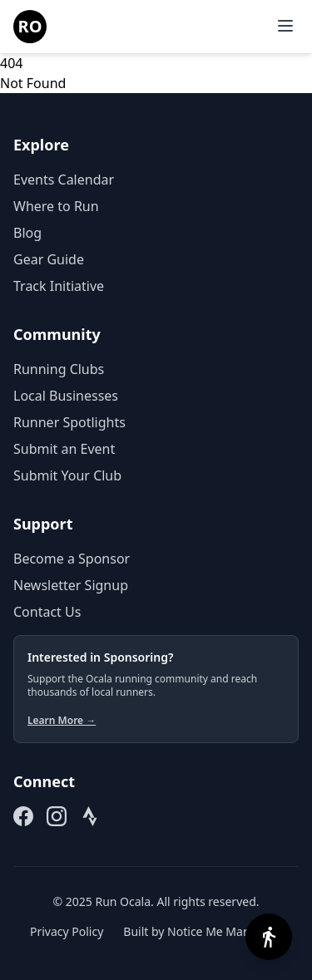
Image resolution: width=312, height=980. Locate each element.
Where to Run (56, 206)
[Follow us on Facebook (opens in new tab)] (23, 816)
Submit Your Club (67, 475)
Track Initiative (59, 286)
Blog (27, 233)
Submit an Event (64, 449)
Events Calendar (64, 180)
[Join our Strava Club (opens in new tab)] (90, 816)
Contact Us (47, 612)
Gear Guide (49, 259)
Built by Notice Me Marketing (203, 931)
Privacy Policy (67, 931)
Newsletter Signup (71, 585)
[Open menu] (285, 26)
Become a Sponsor (72, 559)
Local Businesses (66, 396)
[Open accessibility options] (269, 937)
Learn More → (62, 720)
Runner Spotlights (69, 422)
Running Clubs (59, 369)
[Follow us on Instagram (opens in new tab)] (57, 816)
